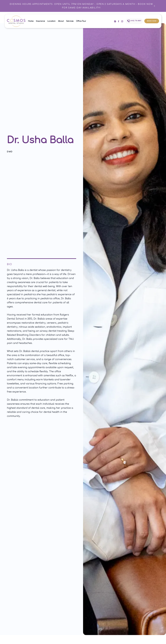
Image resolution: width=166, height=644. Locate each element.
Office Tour (81, 21)
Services (70, 21)
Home (31, 21)
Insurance (40, 21)
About (61, 21)
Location (51, 21)
